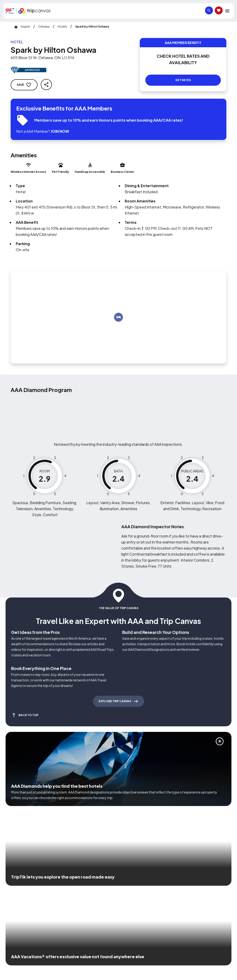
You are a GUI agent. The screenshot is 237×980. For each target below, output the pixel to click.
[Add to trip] (118, 312)
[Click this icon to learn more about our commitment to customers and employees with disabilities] (12, 881)
